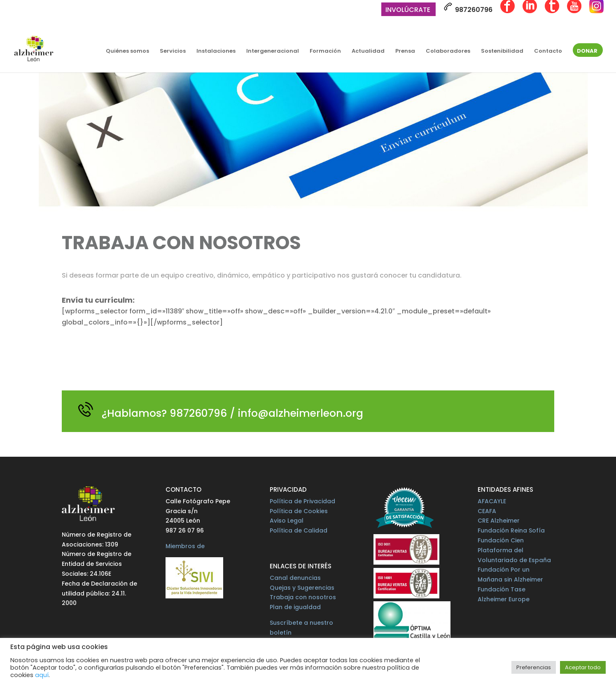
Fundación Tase (502, 589)
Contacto (548, 51)
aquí (42, 675)
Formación (325, 51)
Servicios (173, 51)
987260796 (468, 8)
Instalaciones (216, 51)
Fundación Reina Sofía (511, 530)
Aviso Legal (287, 521)
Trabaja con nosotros (303, 597)
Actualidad (368, 51)
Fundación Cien (501, 540)
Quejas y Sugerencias (302, 588)
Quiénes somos (127, 51)
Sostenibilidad (502, 51)
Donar (587, 51)
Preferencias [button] (534, 667)
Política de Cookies (299, 511)
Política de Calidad (299, 530)
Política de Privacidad (302, 501)
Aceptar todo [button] (583, 667)
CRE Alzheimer (499, 521)
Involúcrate (408, 11)
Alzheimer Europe (504, 599)
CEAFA (487, 511)
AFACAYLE (492, 501)
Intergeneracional (273, 51)
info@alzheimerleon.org (301, 413)
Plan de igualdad (295, 607)
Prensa (405, 51)
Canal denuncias (295, 578)
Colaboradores (448, 51)
